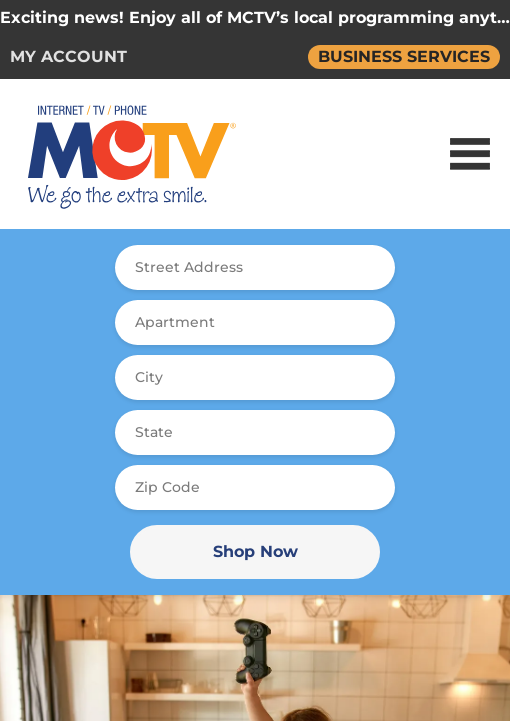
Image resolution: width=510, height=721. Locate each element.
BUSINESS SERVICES (404, 56)
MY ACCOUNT (68, 56)
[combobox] (255, 267)
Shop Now (255, 551)
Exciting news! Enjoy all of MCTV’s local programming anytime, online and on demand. (255, 17)
